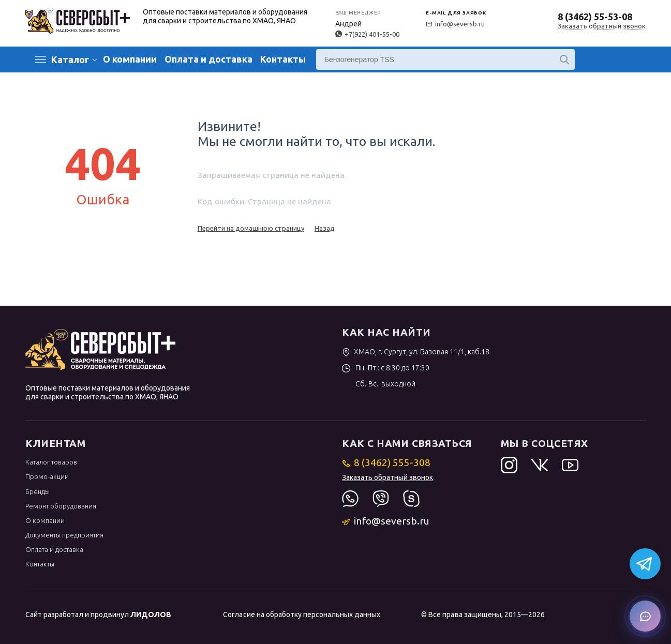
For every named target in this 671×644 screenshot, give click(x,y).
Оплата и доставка (208, 59)
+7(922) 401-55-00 (367, 34)
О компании (130, 59)
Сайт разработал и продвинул (98, 615)
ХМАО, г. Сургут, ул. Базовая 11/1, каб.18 (416, 352)
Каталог (70, 59)
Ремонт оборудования (61, 506)
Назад (325, 228)
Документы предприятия (64, 535)
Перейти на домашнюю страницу (251, 228)
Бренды (38, 491)
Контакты (283, 59)
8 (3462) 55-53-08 (595, 17)
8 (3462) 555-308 (386, 462)
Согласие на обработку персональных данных (301, 615)
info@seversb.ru (455, 24)
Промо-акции (47, 476)
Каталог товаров (51, 462)
